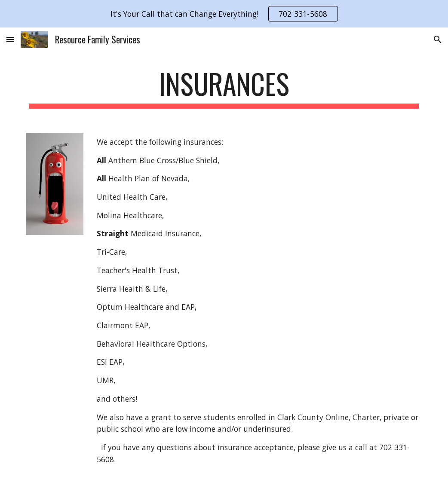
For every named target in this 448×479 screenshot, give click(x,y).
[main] (224, 88)
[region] (224, 14)
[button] (10, 39)
